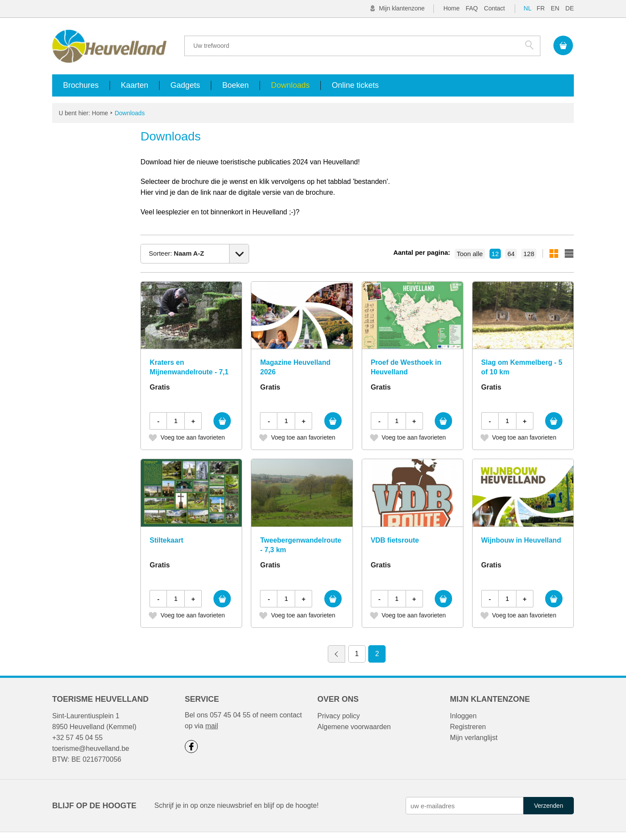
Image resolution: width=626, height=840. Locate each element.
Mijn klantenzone (402, 8)
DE (570, 8)
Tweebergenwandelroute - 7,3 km (300, 545)
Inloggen (463, 716)
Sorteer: (176, 253)
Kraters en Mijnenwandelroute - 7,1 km (189, 372)
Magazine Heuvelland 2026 (295, 367)
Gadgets (185, 85)
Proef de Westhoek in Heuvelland (406, 367)
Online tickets (355, 85)
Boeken (235, 85)
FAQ (472, 8)
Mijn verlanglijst (474, 738)
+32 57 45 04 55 (77, 738)
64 (511, 254)
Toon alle (470, 254)
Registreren (468, 727)
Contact (494, 8)
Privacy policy (339, 716)
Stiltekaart (166, 540)
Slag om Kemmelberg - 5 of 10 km (522, 367)
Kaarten (135, 85)
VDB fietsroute (395, 540)
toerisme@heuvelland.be (91, 748)
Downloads (290, 85)
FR (541, 8)
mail (211, 726)
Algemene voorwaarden (354, 727)
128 (529, 254)
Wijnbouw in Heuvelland (521, 540)
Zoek (529, 45)
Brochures (81, 85)
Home (451, 8)
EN (555, 8)
